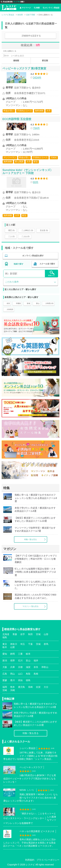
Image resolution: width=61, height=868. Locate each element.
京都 (20, 667)
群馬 (46, 644)
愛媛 (5, 680)
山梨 (13, 647)
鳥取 (28, 674)
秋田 (30, 634)
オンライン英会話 (51, 8)
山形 (46, 634)
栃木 (5, 647)
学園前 (18, 303)
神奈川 (14, 644)
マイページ (25, 8)
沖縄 (13, 690)
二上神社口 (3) (27, 230)
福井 (36, 661)
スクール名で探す (47, 264)
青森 (15, 634)
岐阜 (28, 654)
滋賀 (28, 667)
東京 (5, 644)
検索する (51, 274)
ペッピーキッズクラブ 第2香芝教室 (24, 68)
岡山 (13, 674)
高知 (20, 680)
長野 (13, 661)
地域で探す (19, 264)
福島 (5, 637)
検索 (37, 8)
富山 (28, 661)
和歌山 (45, 667)
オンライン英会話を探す (33, 256)
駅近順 (45, 61)
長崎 (30, 687)
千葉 (30, 644)
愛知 (5, 654)
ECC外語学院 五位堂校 (17, 119)
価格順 (16, 61)
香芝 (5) (11, 230)
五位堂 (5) (44, 230)
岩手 (23, 634)
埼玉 (23, 644)
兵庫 (13, 667)
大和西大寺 (49, 303)
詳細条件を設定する (31, 36)
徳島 (28, 680)
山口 (20, 674)
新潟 (5, 661)
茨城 (38, 644)
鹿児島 (21, 687)
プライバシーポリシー (48, 860)
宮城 (38, 634)
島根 (36, 674)
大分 (46, 687)
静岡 (13, 654)
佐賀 (38, 687)
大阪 (5, 667)
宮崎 (5, 690)
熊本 (13, 687)
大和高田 (10, 309)
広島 (5, 674)
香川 (13, 680)
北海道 (6, 634)
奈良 (8, 303)
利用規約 (30, 860)
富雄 (28, 303)
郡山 (38, 303)
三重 (20, 654)
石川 (20, 661)
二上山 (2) (26, 236)
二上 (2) (11, 236)
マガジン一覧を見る (30, 606)
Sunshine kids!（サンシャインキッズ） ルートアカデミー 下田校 (28, 171)
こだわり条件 (12, 282)
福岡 (5, 687)
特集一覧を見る (30, 539)
